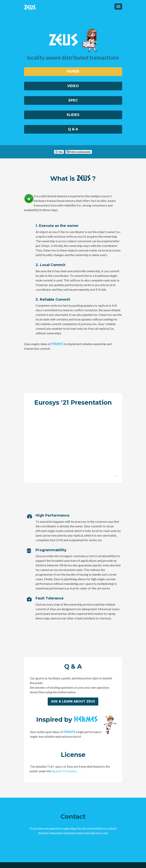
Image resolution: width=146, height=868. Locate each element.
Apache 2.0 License (64, 771)
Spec (73, 100)
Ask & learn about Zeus (73, 701)
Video (73, 86)
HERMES (57, 343)
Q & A (73, 129)
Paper (73, 72)
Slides (73, 115)
